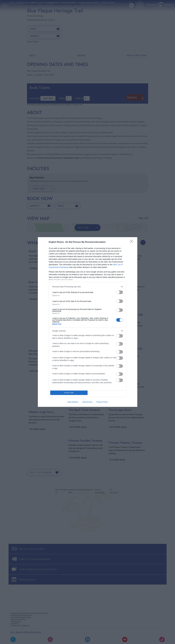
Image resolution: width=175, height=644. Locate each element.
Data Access (87, 402)
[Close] (132, 242)
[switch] (120, 292)
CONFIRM (69, 393)
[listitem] (88, 287)
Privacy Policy (102, 402)
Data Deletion (73, 402)
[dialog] (88, 322)
